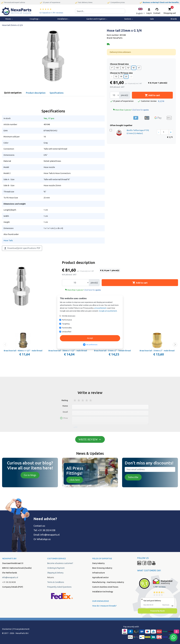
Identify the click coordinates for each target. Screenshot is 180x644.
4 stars (87, 400)
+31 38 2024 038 (47, 530)
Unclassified (67, 332)
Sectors (129, 19)
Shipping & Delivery (55, 573)
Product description (36, 93)
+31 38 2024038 (9, 582)
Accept (90, 338)
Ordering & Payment (56, 568)
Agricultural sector (100, 577)
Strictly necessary (69, 316)
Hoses (9, 19)
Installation (64, 19)
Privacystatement (21, 629)
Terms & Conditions (56, 582)
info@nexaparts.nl (50, 535)
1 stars (75, 400)
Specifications (57, 93)
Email (65, 412)
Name (65, 406)
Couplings (35, 19)
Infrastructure (99, 573)
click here (75, 480)
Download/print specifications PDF (22, 248)
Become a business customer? (60, 563)
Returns (51, 577)
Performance (67, 320)
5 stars (91, 400)
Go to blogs (30, 475)
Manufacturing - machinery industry (108, 582)
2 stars (79, 400)
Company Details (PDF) (13, 587)
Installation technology (103, 592)
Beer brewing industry (102, 568)
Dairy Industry (98, 563)
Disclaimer (7, 629)
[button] (140, 11)
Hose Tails (8, 240)
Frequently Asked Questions (59, 587)
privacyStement (100, 308)
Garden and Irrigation (97, 19)
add (75, 427)
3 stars (83, 400)
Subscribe (133, 477)
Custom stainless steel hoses (105, 587)
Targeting (66, 324)
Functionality (67, 328)
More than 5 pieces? (131, 110)
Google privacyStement (108, 311)
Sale (152, 19)
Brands (174, 19)
